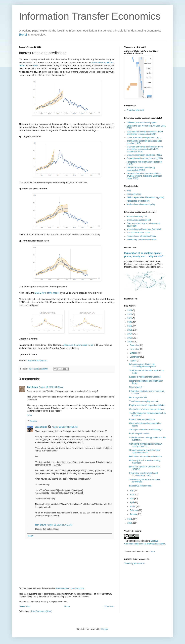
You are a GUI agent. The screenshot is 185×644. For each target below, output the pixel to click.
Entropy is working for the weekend (145, 377)
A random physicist (135, 110)
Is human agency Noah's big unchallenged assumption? (143, 365)
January (134, 514)
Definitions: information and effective (145, 456)
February (134, 510)
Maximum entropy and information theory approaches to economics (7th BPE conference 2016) (145, 149)
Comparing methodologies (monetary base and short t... (146, 445)
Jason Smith (41, 427)
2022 (130, 314)
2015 (130, 342)
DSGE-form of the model (47, 293)
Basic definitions (134, 194)
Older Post (109, 606)
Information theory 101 (137, 217)
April (132, 502)
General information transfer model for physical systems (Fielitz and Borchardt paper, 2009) (144, 176)
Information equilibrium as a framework (144, 229)
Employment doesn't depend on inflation (147, 405)
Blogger (104, 629)
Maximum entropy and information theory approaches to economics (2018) (145, 133)
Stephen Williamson (37, 361)
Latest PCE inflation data (140, 486)
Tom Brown (32, 387)
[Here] (23, 35)
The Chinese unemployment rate (144, 401)
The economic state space (138, 233)
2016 (130, 338)
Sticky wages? (136, 387)
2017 (130, 334)
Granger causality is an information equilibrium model (145, 451)
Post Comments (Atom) (42, 611)
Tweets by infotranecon (135, 563)
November (135, 349)
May (132, 499)
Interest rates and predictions (142, 419)
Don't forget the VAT (138, 397)
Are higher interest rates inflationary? (146, 430)
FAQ (129, 191)
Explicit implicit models (139, 434)
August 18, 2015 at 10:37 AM (60, 525)
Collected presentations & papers (142, 122)
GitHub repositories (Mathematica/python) (145, 197)
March (133, 506)
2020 (130, 322)
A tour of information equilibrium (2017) (144, 138)
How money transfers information (142, 239)
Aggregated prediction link (138, 201)
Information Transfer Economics (90, 16)
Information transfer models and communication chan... (143, 474)
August (133, 361)
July (132, 491)
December (135, 345)
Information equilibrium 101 (139, 220)
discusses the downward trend (78, 345)
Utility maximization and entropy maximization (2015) (141, 169)
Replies (33, 421)
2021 (130, 318)
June (132, 495)
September (135, 357)
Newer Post (25, 606)
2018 (130, 330)
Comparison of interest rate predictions (147, 409)
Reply (30, 415)
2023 (130, 310)
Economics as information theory (141, 236)
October (134, 353)
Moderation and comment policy (70, 588)
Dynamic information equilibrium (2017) (144, 155)
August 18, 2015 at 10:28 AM (65, 427)
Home (67, 606)
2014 (130, 519)
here (35, 65)
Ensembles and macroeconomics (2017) (145, 158)
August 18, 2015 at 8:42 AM (51, 387)
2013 (130, 523)
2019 (130, 326)
